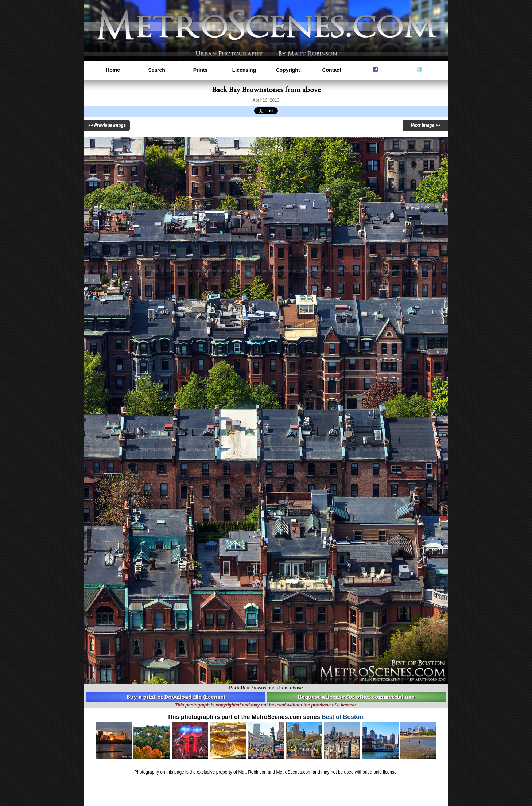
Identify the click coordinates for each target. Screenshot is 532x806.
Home (113, 70)
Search (157, 70)
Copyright (288, 70)
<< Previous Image (107, 125)
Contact (331, 70)
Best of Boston (342, 717)
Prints (201, 70)
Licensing (244, 70)
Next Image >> (426, 125)
